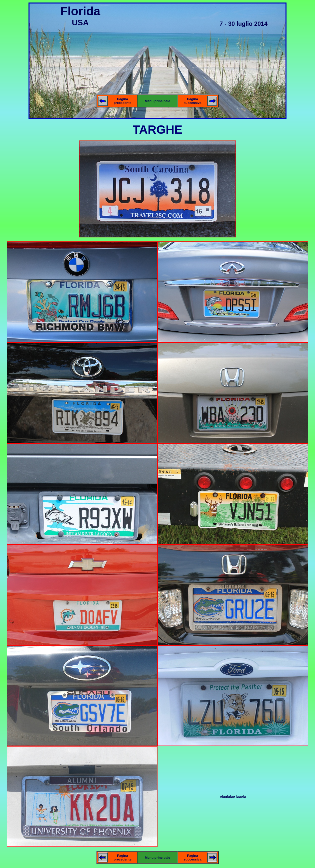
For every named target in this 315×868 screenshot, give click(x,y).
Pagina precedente (122, 101)
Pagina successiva (192, 101)
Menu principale (157, 101)
